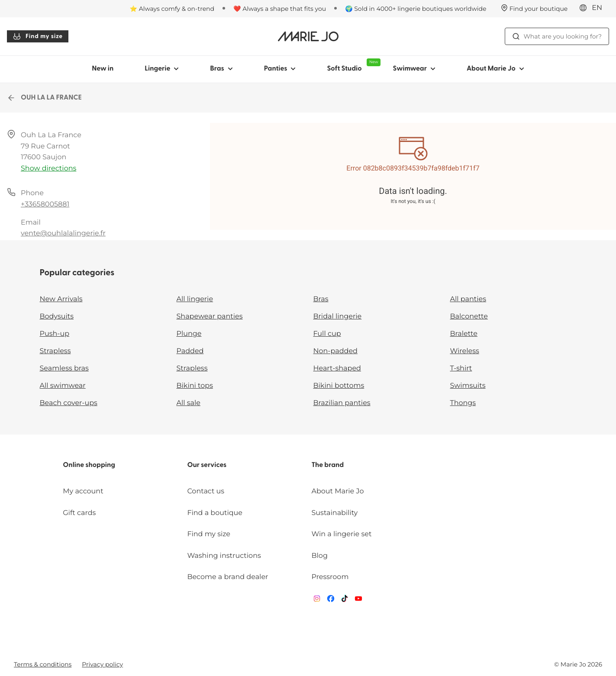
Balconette (469, 317)
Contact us (206, 491)
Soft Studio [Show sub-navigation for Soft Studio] (352, 65)
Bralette (464, 334)
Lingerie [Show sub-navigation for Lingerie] (162, 69)
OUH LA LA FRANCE (44, 98)
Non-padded (335, 351)
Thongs (463, 403)
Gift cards (79, 513)
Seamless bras (64, 369)
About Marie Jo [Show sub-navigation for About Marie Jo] (495, 69)
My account (83, 491)
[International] (593, 8)
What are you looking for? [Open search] (557, 36)
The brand (328, 465)
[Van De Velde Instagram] (317, 600)
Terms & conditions (43, 664)
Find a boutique (215, 513)
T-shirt (461, 369)
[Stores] (534, 9)
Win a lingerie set (342, 534)
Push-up (55, 334)
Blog (320, 556)
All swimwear (63, 386)
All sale (189, 403)
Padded (190, 351)
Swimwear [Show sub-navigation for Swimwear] (414, 69)
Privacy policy (102, 664)
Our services (207, 465)
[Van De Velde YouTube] (358, 600)
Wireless (465, 351)
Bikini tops (195, 386)
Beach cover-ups (69, 403)
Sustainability (335, 513)
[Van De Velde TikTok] (345, 600)
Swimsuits (468, 386)
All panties (468, 299)
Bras (321, 299)
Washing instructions (224, 556)
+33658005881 (45, 204)
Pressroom (330, 577)
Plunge (189, 334)
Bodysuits (57, 317)
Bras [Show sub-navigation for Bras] (221, 69)
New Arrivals (61, 299)
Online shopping (89, 465)
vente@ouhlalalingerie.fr (63, 233)
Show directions (48, 169)
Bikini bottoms (339, 386)
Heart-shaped (337, 369)
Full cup (327, 334)
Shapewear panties (210, 317)
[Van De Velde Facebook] (331, 600)
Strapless (55, 351)
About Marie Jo (338, 491)
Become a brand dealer (227, 577)
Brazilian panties (342, 403)
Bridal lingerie (338, 317)
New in (103, 69)
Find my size (38, 36)
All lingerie (195, 299)
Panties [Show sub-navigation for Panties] (280, 69)
